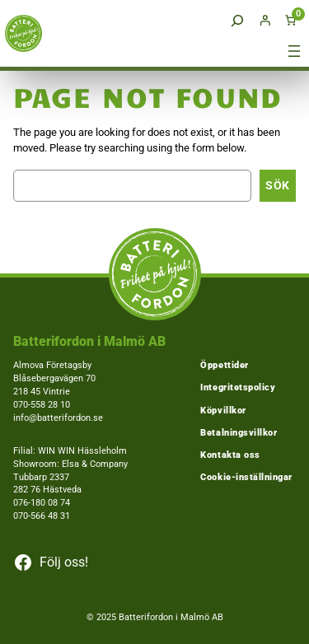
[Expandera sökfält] (238, 20)
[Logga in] (265, 21)
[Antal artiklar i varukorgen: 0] (291, 21)
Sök (278, 185)
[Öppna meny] (294, 51)
